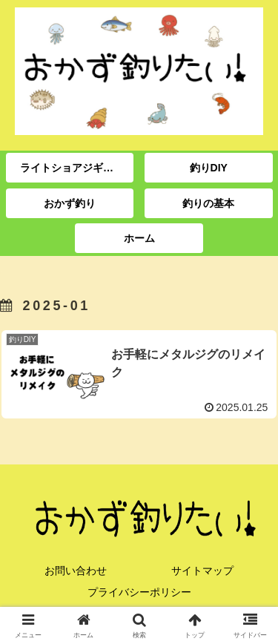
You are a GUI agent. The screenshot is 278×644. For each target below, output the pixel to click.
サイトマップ (202, 571)
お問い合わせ (76, 571)
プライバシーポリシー (139, 592)
